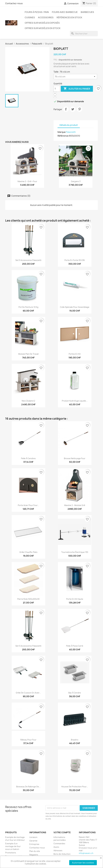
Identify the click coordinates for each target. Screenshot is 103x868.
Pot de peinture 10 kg (28, 307)
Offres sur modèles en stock (43, 28)
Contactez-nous (14, 3)
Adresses (58, 850)
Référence (63, 136)
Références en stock (69, 17)
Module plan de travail (28, 354)
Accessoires (46, 17)
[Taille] (75, 77)
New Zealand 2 (28, 401)
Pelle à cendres (28, 458)
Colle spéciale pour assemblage (75, 307)
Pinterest (80, 109)
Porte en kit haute (75, 599)
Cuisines (30, 17)
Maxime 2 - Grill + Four (27, 181)
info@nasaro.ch (86, 853)
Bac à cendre (75, 693)
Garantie (33, 841)
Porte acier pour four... (28, 505)
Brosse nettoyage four (75, 458)
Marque (62, 132)
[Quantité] (57, 89)
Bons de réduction (62, 854)
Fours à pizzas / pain (37, 12)
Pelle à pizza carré (75, 646)
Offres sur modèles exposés (42, 23)
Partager (66, 109)
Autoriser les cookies (83, 863)
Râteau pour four (28, 740)
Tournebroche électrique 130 (75, 552)
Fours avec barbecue (65, 12)
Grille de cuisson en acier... (28, 693)
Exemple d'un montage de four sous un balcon (13, 846)
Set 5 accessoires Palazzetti (28, 260)
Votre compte (62, 832)
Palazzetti (71, 132)
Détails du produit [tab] (69, 125)
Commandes (59, 843)
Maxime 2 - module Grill (75, 505)
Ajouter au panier (77, 89)
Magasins (34, 855)
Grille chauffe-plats (28, 552)
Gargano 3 (76, 181)
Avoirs (56, 847)
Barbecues (87, 12)
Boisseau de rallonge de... (28, 787)
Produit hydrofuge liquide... (75, 401)
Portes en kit (75, 354)
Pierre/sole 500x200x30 (28, 599)
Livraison (33, 837)
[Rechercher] (84, 34)
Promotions (11, 853)
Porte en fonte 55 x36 (75, 260)
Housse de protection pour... (75, 787)
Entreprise (34, 844)
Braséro (75, 740)
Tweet (73, 109)
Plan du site (35, 851)
